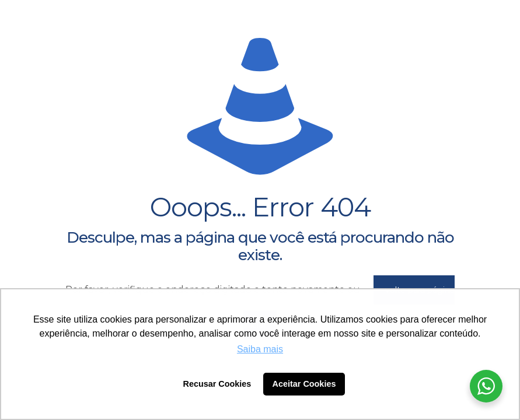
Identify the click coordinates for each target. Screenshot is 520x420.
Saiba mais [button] (260, 349)
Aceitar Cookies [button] (304, 384)
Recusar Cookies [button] (217, 384)
